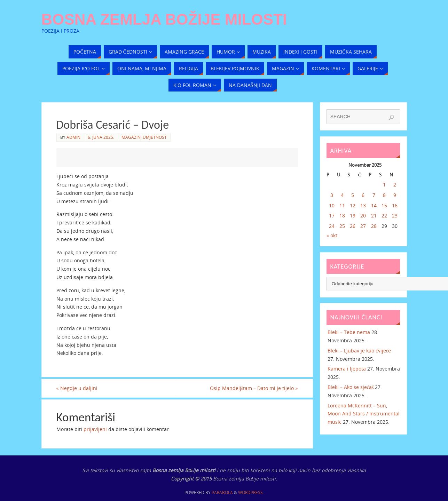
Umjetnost (155, 137)
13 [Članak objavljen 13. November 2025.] (363, 205)
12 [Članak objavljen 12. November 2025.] (353, 205)
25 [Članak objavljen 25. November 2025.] (342, 226)
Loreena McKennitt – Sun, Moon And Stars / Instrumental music (364, 414)
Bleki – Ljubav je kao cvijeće (361, 351)
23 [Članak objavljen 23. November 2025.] (395, 216)
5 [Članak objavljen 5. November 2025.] (353, 195)
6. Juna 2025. (101, 137)
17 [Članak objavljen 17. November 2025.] (332, 216)
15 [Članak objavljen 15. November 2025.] (384, 205)
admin (73, 137)
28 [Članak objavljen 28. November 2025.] (374, 226)
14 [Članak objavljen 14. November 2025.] (374, 205)
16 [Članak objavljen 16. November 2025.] (395, 205)
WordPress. (251, 492)
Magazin (131, 137)
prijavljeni (95, 429)
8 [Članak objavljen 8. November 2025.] (384, 195)
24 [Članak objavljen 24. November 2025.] (332, 226)
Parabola (222, 492)
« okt (332, 235)
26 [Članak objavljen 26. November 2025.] (353, 226)
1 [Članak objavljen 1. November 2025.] (384, 185)
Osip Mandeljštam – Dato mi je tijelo (254, 388)
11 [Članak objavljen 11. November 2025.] (342, 205)
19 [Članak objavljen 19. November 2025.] (353, 216)
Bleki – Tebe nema (349, 332)
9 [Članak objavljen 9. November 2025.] (395, 195)
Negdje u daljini (77, 388)
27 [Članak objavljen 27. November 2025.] (363, 226)
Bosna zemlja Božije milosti (164, 19)
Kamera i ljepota (347, 369)
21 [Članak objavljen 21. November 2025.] (374, 216)
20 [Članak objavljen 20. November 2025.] (363, 216)
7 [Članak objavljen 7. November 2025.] (374, 195)
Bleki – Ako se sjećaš (351, 387)
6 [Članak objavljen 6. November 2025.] (363, 195)
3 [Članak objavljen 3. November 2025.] (332, 195)
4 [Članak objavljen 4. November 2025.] (342, 195)
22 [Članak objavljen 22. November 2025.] (384, 216)
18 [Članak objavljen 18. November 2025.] (342, 216)
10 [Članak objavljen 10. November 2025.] (332, 205)
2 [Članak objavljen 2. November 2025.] (395, 185)
